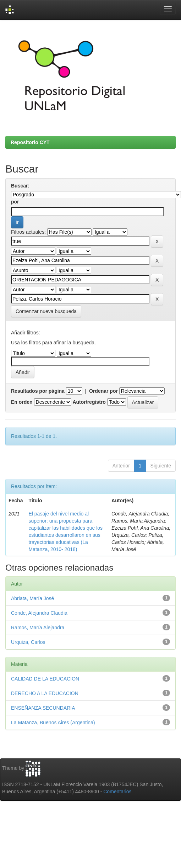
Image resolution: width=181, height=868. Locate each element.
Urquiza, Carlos (28, 642)
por (15, 202)
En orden (22, 402)
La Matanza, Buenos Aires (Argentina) (53, 723)
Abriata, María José (32, 598)
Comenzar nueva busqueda (46, 311)
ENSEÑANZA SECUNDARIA (43, 708)
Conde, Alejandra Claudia (39, 613)
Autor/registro (89, 402)
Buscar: (20, 186)
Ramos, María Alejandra (38, 628)
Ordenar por (103, 391)
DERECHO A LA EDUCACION (45, 693)
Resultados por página (38, 391)
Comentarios (117, 792)
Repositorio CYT (30, 142)
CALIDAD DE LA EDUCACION (45, 679)
